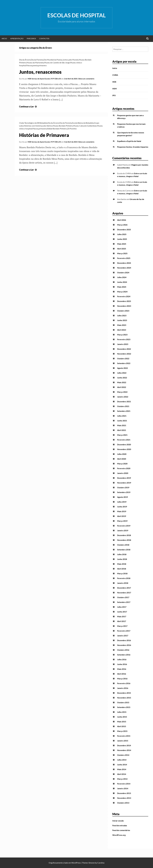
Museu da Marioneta (35, 63)
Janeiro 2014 (123, 788)
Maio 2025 (122, 244)
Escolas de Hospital (76, 15)
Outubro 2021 (123, 406)
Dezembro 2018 (124, 535)
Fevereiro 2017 (124, 631)
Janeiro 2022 (123, 397)
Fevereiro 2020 (124, 468)
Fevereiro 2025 (124, 258)
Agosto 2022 (122, 368)
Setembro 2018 (124, 550)
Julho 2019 (122, 502)
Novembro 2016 (124, 645)
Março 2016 (122, 679)
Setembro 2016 (124, 655)
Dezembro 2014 (124, 745)
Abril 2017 (122, 621)
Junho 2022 (122, 378)
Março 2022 (122, 392)
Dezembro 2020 (124, 444)
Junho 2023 (122, 320)
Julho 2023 (122, 315)
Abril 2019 (122, 516)
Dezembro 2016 (124, 640)
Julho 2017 (122, 607)
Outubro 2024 (123, 272)
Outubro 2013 (123, 803)
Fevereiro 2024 (124, 296)
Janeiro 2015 (123, 741)
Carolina (101, 863)
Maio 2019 (122, 511)
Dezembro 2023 (124, 301)
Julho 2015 (122, 712)
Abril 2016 (122, 674)
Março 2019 (122, 521)
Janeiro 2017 (123, 636)
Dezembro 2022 (124, 349)
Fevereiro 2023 (124, 339)
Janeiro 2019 (123, 530)
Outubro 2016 (123, 650)
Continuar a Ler (28, 107)
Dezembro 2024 (124, 263)
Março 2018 (122, 573)
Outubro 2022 (123, 358)
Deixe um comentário (86, 79)
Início (4, 39)
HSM (115, 89)
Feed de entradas (120, 825)
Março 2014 (122, 779)
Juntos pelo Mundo (70, 60)
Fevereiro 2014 (124, 784)
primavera (42, 65)
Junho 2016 (122, 664)
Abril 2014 (122, 774)
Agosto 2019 (122, 497)
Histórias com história (33, 126)
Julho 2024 (122, 277)
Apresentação (17, 39)
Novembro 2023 (124, 306)
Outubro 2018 (123, 545)
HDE (114, 82)
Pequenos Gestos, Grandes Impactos (133, 147)
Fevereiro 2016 (124, 683)
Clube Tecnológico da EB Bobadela (33, 123)
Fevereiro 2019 (124, 526)
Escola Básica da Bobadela (83, 123)
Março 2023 (122, 335)
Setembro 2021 (124, 411)
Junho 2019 (122, 507)
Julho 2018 (122, 554)
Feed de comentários (121, 830)
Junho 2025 (122, 239)
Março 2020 (122, 464)
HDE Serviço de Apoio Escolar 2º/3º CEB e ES (44, 79)
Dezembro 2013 (124, 793)
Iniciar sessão (118, 821)
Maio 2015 (122, 722)
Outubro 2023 (123, 311)
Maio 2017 (122, 616)
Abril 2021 (122, 430)
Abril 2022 (122, 387)
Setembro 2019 (124, 492)
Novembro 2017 (124, 593)
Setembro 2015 (124, 707)
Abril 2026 (122, 220)
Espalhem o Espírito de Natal (129, 141)
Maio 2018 (122, 564)
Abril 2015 (122, 726)
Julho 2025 (122, 234)
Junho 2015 (122, 717)
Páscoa (29, 65)
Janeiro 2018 (123, 583)
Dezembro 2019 (124, 478)
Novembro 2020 (124, 449)
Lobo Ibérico (47, 126)
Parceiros (31, 39)
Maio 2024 (122, 287)
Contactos (44, 39)
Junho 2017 (122, 612)
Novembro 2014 (124, 750)
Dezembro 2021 (124, 401)
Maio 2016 (122, 669)
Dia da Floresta (37, 60)
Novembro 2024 (124, 268)
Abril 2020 (122, 459)
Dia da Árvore (25, 60)
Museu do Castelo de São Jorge (57, 63)
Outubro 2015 (123, 702)
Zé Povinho (72, 129)
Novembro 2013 (124, 798)
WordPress (76, 863)
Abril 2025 (122, 249)
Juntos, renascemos (40, 72)
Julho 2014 (122, 760)
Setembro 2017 (124, 602)
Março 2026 (122, 225)
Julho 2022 (122, 373)
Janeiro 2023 (123, 344)
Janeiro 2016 (123, 688)
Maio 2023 (122, 325)
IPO (114, 95)
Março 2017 (122, 626)
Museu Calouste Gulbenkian (85, 126)
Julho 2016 (122, 659)
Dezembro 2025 (124, 229)
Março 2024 (122, 292)
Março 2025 (122, 253)
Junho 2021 (122, 421)
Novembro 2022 (124, 354)
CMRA (115, 75)
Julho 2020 (122, 454)
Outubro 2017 (123, 597)
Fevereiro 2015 (124, 736)
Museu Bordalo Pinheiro (63, 126)
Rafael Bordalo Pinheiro (57, 129)
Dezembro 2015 (124, 693)
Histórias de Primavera (44, 135)
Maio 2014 (122, 769)
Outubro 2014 (123, 755)
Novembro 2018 (124, 540)
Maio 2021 (122, 425)
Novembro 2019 (124, 483)
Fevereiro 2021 (124, 440)
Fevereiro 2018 (124, 578)
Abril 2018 (122, 569)
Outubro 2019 (123, 487)
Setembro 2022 (124, 363)
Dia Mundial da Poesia (53, 60)
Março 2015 (122, 731)
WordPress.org (119, 835)
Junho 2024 (122, 282)
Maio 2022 (122, 382)
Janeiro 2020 (123, 473)
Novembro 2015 (124, 698)
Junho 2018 (122, 559)
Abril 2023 (122, 330)
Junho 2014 (122, 765)
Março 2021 (122, 435)
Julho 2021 (122, 416)
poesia (35, 65)
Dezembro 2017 (124, 588)
